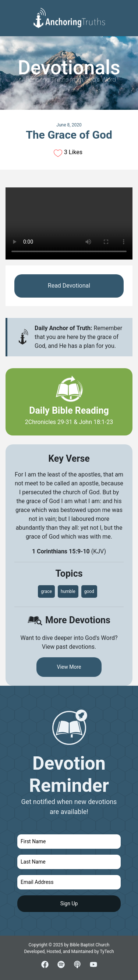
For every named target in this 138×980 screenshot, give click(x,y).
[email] (69, 882)
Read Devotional (69, 286)
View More (69, 667)
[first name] (69, 842)
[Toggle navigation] (127, 11)
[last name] (69, 862)
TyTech (107, 952)
